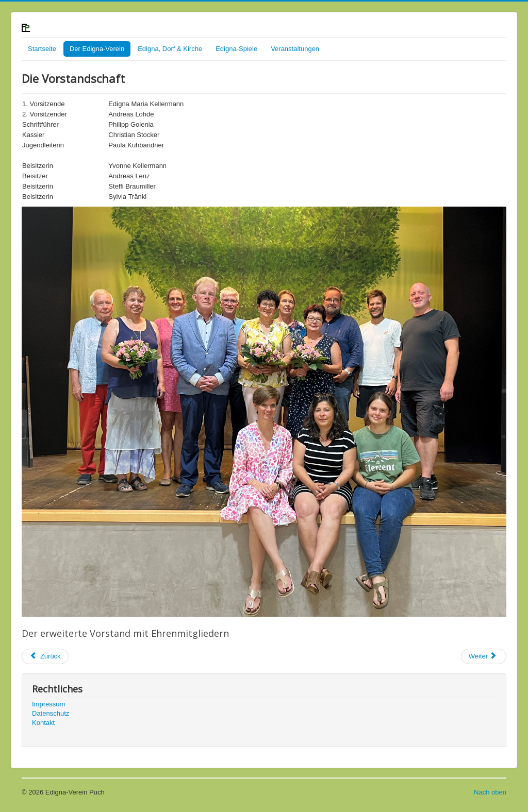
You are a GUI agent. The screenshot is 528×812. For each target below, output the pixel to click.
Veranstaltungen (295, 49)
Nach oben (490, 792)
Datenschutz (51, 713)
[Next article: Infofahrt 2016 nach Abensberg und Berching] (484, 656)
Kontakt (43, 723)
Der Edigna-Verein (97, 49)
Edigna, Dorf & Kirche (170, 49)
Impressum (48, 704)
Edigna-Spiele (236, 49)
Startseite (42, 49)
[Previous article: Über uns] (45, 656)
